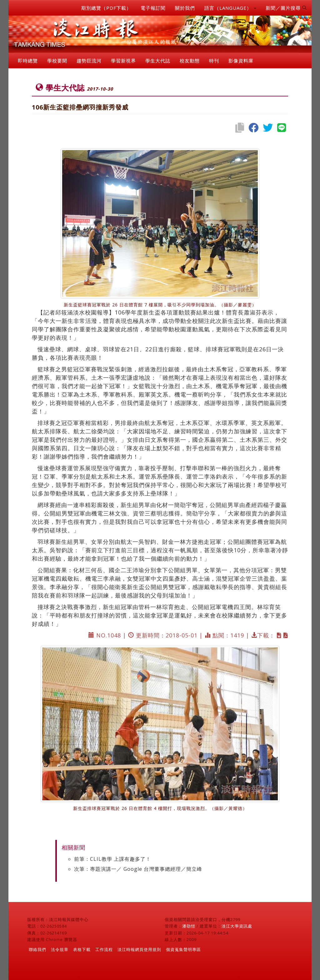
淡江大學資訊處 (237, 926)
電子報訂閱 (153, 8)
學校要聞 (57, 61)
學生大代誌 (158, 61)
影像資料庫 (241, 61)
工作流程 (104, 949)
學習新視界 (123, 61)
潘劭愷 (189, 926)
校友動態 (190, 61)
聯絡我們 (37, 949)
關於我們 (185, 8)
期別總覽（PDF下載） (106, 8)
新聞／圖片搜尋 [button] (286, 8)
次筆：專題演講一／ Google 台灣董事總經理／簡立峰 (138, 869)
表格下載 (82, 949)
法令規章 (60, 949)
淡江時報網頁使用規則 (139, 949)
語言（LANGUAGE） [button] (230, 8)
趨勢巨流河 (89, 61)
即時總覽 (28, 61)
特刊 (214, 61)
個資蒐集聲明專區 (183, 949)
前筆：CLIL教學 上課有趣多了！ (112, 859)
